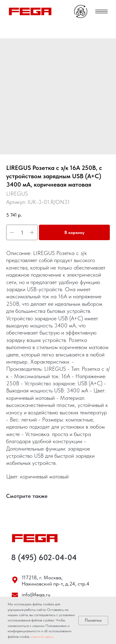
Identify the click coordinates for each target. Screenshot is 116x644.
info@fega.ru (36, 594)
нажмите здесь (42, 637)
